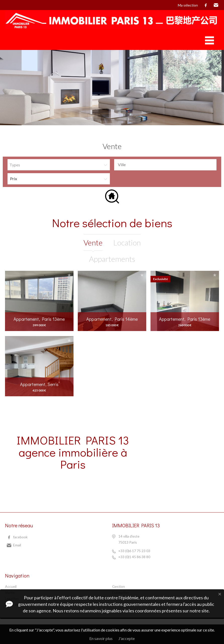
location (127, 242)
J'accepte (127, 638)
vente (93, 242)
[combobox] (165, 165)
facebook (206, 5)
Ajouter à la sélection (69, 275)
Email (216, 5)
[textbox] (167, 165)
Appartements (112, 259)
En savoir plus (101, 638)
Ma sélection (188, 5)
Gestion (119, 586)
